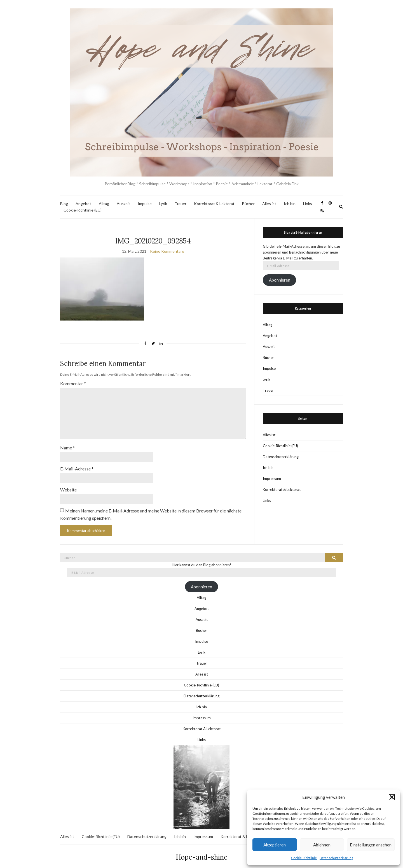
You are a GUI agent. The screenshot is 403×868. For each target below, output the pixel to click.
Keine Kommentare (167, 251)
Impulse (145, 204)
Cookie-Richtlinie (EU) (83, 210)
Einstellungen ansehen (371, 845)
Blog (64, 204)
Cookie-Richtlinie (304, 858)
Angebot (83, 204)
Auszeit (123, 204)
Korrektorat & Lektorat (214, 204)
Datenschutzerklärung (336, 858)
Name (67, 443)
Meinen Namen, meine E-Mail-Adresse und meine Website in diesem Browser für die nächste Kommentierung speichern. (151, 508)
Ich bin (290, 204)
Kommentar (73, 383)
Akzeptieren (275, 845)
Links (308, 204)
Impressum (272, 479)
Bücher (248, 204)
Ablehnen (322, 845)
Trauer (181, 204)
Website (68, 484)
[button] (392, 797)
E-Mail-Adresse (77, 464)
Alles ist (269, 204)
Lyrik (163, 204)
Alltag (104, 204)
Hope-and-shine (202, 851)
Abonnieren (280, 280)
